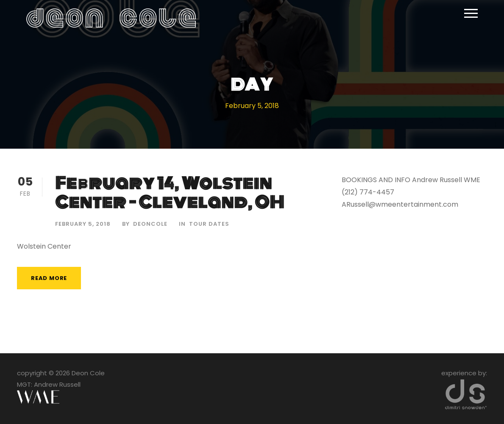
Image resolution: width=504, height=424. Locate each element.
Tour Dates (209, 224)
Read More (49, 278)
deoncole (150, 224)
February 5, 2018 (83, 224)
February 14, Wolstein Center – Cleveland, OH (170, 193)
